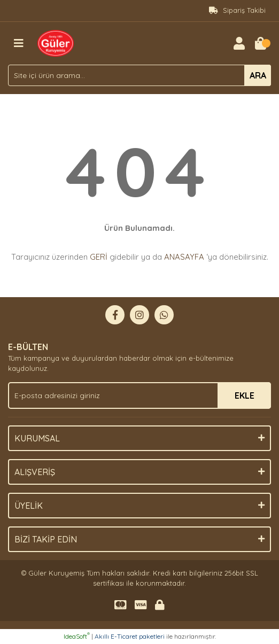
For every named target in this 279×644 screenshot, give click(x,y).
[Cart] (260, 43)
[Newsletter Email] (139, 395)
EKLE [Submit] (245, 395)
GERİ (99, 257)
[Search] (139, 75)
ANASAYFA (184, 257)
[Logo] (56, 42)
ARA (258, 75)
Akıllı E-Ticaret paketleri (130, 636)
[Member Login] (239, 43)
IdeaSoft (77, 636)
